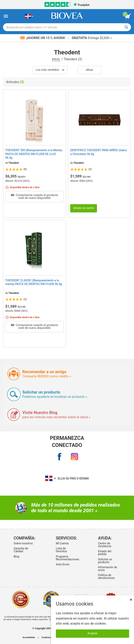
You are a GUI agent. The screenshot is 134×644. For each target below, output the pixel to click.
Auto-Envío (63, 564)
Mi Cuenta (62, 543)
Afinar (89, 70)
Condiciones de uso (50, 638)
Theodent (14, 163)
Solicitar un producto (105, 561)
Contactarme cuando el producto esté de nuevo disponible (35, 197)
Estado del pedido (105, 553)
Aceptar (93, 633)
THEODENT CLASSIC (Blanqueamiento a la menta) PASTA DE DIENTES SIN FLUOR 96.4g (34, 282)
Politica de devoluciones (106, 576)
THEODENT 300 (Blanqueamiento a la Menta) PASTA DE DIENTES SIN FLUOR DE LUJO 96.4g (34, 154)
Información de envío (107, 569)
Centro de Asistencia (105, 545)
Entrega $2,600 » (92, 38)
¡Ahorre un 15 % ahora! (43, 38)
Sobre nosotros (23, 543)
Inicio (56, 59)
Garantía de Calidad (21, 550)
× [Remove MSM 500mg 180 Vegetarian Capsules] (131, 600)
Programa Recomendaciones (66, 558)
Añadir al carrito (84, 208)
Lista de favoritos (61, 550)
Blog (16, 556)
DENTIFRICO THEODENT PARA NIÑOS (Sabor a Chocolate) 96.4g (99, 152)
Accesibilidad (29, 638)
